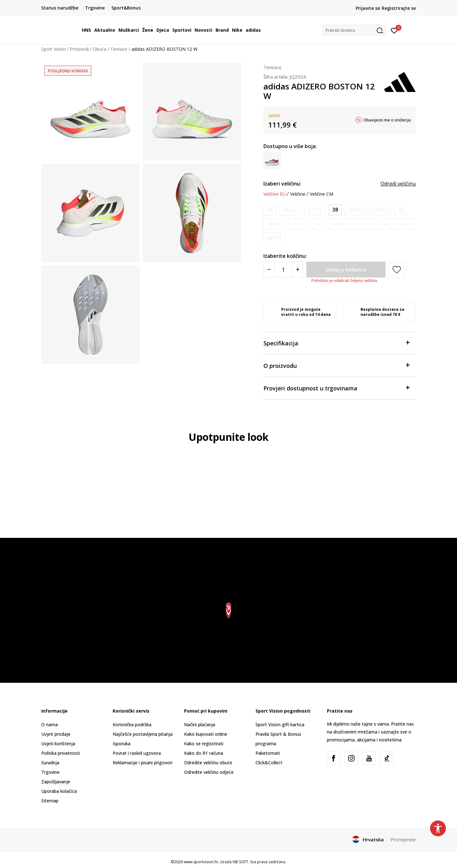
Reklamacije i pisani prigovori (142, 763)
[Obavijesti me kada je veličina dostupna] (270, 210)
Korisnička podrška (132, 724)
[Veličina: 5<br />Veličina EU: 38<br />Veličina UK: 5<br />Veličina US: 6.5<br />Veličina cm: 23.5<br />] (335, 210)
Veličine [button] (298, 194)
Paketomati (268, 753)
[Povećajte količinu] (298, 270)
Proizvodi (79, 49)
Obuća (100, 49)
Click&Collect (269, 763)
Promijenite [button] (403, 839)
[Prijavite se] (394, 30)
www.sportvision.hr (201, 862)
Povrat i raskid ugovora (137, 753)
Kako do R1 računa (204, 753)
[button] (354, 30)
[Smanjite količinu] (269, 270)
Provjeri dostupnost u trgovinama (336, 388)
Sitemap (50, 801)
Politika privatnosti (61, 753)
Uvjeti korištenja (58, 744)
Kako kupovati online (206, 734)
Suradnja (50, 763)
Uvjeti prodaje (56, 734)
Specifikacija (336, 343)
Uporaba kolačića (59, 791)
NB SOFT (240, 862)
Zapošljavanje (56, 782)
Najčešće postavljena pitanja (143, 734)
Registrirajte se (399, 8)
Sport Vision (53, 49)
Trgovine (50, 772)
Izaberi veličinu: (282, 184)
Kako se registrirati (204, 744)
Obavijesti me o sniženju (387, 120)
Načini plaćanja (200, 724)
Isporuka (122, 744)
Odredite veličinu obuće (208, 763)
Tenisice (119, 49)
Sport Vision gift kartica (280, 724)
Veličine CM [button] (321, 194)
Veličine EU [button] (275, 194)
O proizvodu (336, 365)
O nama (50, 724)
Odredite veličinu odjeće (209, 772)
